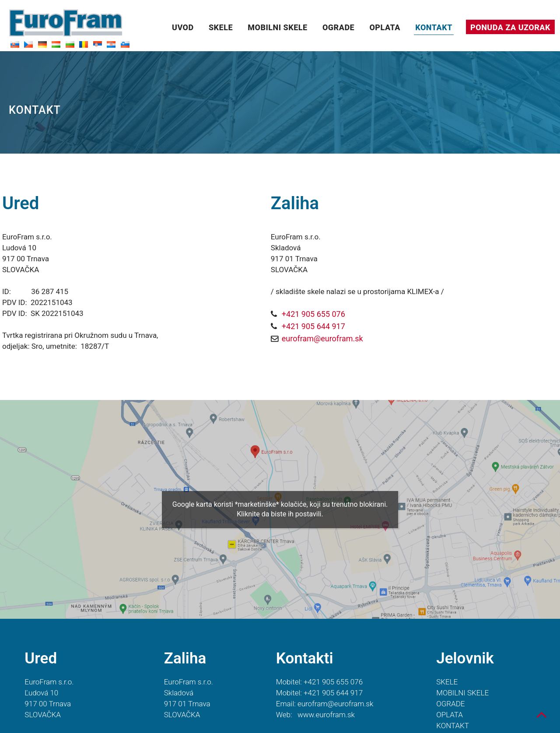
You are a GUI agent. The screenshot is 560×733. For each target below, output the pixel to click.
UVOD (183, 27)
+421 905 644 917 (313, 326)
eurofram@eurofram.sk (322, 338)
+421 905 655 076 (313, 314)
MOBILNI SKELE (277, 27)
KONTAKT (434, 27)
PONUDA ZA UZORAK (510, 27)
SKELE (221, 27)
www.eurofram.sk (326, 715)
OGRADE (338, 27)
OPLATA (385, 27)
